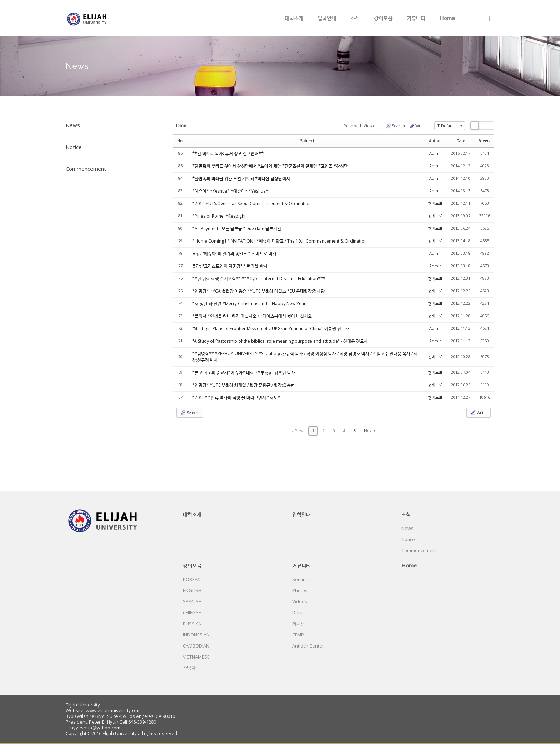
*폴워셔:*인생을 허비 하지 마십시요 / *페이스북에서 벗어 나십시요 (252, 316)
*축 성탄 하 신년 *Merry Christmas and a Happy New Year (249, 304)
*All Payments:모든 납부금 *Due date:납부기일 (237, 229)
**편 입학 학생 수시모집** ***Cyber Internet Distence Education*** (259, 279)
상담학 (189, 668)
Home (447, 18)
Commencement (86, 169)
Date (461, 141)
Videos (300, 601)
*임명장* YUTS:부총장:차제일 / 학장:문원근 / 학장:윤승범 (243, 385)
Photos (300, 590)
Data (297, 612)
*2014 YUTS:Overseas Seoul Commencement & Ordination (251, 204)
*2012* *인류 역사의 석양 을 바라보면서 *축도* (236, 398)
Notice (74, 147)
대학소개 (294, 18)
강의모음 (383, 18)
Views (484, 141)
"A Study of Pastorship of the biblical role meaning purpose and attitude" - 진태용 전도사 (280, 341)
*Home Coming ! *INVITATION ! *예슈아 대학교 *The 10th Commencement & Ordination (279, 241)
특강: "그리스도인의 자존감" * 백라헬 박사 (230, 266)
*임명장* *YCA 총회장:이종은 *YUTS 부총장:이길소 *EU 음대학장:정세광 (258, 291)
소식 (355, 18)
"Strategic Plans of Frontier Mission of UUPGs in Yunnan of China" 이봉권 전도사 (271, 329)
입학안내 (327, 18)
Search (395, 126)
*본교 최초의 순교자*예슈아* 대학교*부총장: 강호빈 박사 (244, 373)
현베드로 (435, 203)
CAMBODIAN (196, 646)
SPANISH (192, 601)
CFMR (298, 635)
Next (370, 431)
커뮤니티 (416, 18)
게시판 (299, 624)
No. (180, 141)
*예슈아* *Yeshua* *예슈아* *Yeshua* (230, 191)
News (73, 125)
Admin (436, 153)
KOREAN (192, 579)
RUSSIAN (192, 624)
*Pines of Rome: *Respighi (219, 216)
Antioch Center (308, 646)
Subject (307, 141)
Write (417, 126)
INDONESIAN (196, 635)
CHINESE (192, 612)
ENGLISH (192, 590)
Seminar (301, 579)
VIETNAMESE (196, 657)
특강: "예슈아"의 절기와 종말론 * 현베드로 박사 (234, 254)
